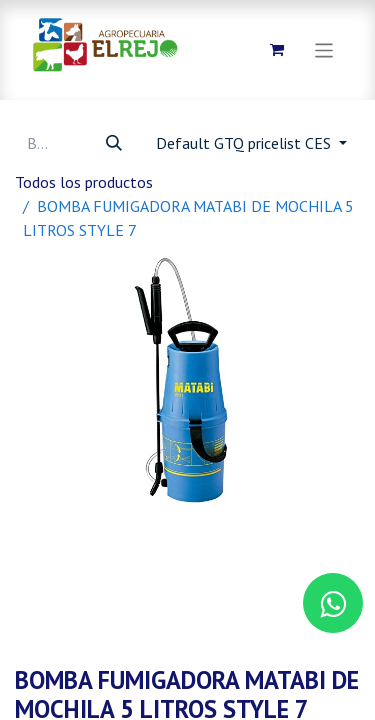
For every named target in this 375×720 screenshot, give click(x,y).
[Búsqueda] (114, 143)
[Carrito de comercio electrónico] (277, 50)
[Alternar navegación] (324, 49)
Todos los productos (84, 182)
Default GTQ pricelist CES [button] (245, 143)
